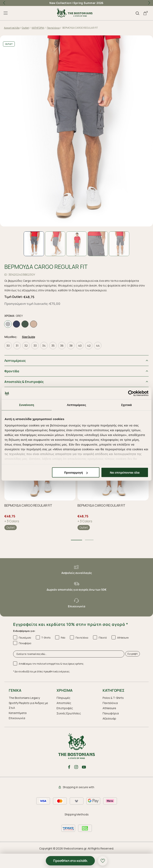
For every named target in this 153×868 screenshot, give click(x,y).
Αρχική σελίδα (12, 28)
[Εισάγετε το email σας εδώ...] (69, 653)
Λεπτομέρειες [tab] (77, 405)
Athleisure (109, 707)
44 (98, 344)
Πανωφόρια (111, 712)
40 (80, 344)
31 (17, 344)
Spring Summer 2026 (88, 3)
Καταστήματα (18, 712)
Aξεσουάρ (109, 717)
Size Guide (28, 336)
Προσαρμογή (76, 473)
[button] (149, 3)
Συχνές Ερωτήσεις (69, 712)
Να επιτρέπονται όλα (125, 473)
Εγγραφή (133, 653)
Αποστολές (64, 702)
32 (26, 344)
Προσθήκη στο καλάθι (70, 861)
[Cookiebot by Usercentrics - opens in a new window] (131, 393)
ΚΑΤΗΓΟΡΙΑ (38, 28)
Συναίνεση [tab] (27, 405)
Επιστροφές (65, 707)
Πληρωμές (63, 697)
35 (53, 344)
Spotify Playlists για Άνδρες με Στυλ (28, 704)
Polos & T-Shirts (113, 697)
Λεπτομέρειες (15, 359)
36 (62, 344)
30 (8, 344)
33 (35, 344)
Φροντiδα (12, 370)
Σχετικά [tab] (126, 405)
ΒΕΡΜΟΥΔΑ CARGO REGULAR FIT (28, 504)
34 (44, 344)
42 (89, 344)
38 (71, 344)
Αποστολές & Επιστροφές (24, 380)
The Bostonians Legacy (24, 697)
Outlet (25, 28)
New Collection (60, 3)
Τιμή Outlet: (14, 297)
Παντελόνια (53, 28)
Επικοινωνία (17, 717)
